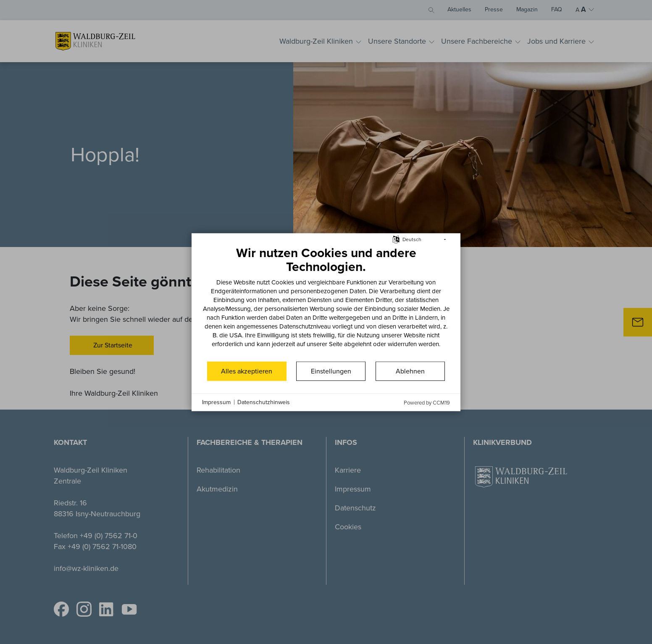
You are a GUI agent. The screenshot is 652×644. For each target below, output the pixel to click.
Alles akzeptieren (247, 371)
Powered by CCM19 (427, 402)
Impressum (216, 402)
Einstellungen (331, 371)
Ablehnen (410, 371)
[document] (326, 302)
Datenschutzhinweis (264, 402)
